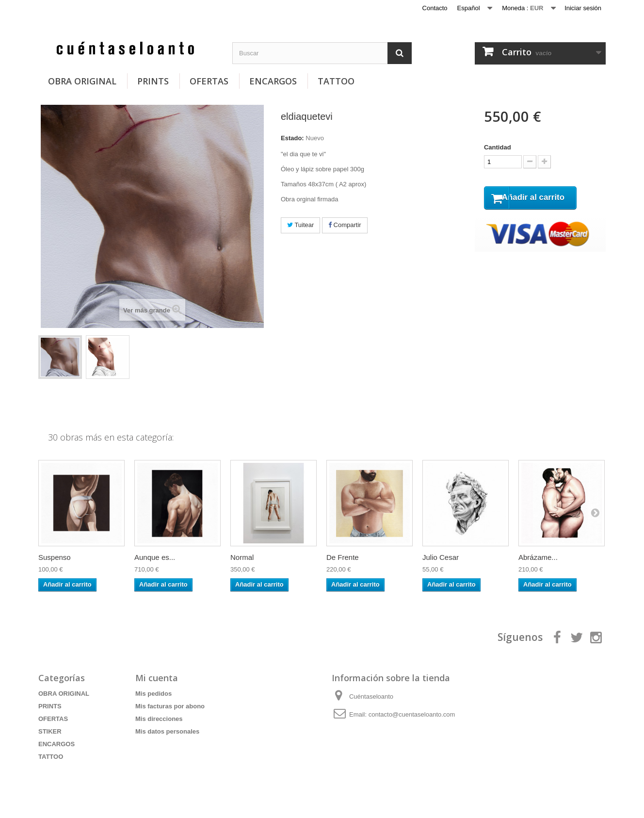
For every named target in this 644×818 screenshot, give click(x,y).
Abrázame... (538, 557)
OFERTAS (209, 81)
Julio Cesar (441, 557)
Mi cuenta (157, 678)
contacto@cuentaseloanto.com (412, 714)
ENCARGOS (273, 81)
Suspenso (55, 557)
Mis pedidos (153, 694)
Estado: (292, 138)
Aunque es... (155, 557)
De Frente (343, 557)
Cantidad (498, 147)
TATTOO (336, 81)
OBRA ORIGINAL (82, 81)
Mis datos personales (167, 731)
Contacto (435, 8)
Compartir (345, 225)
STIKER (50, 731)
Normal (242, 557)
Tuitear (300, 225)
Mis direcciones (159, 719)
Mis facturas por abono (170, 706)
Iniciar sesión (583, 8)
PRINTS (153, 81)
